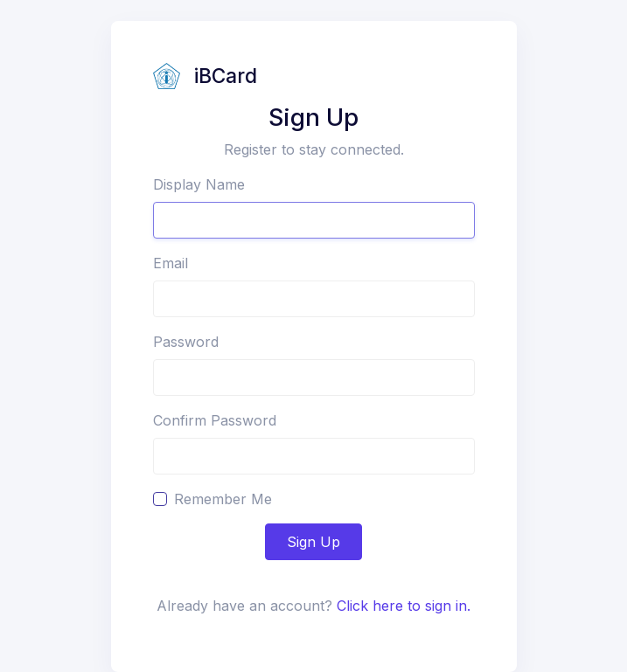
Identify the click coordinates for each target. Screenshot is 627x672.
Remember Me (223, 499)
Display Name (199, 184)
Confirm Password (215, 420)
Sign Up (313, 542)
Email (171, 263)
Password (186, 342)
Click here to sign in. (404, 606)
